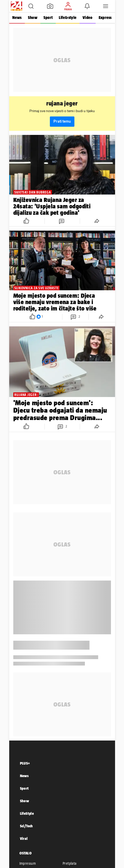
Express (105, 18)
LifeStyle (27, 813)
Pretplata (70, 863)
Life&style (68, 18)
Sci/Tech (26, 826)
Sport (48, 18)
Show (33, 18)
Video (87, 18)
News (17, 18)
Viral (24, 838)
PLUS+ (25, 763)
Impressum (28, 863)
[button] (31, 6)
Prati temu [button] (62, 121)
